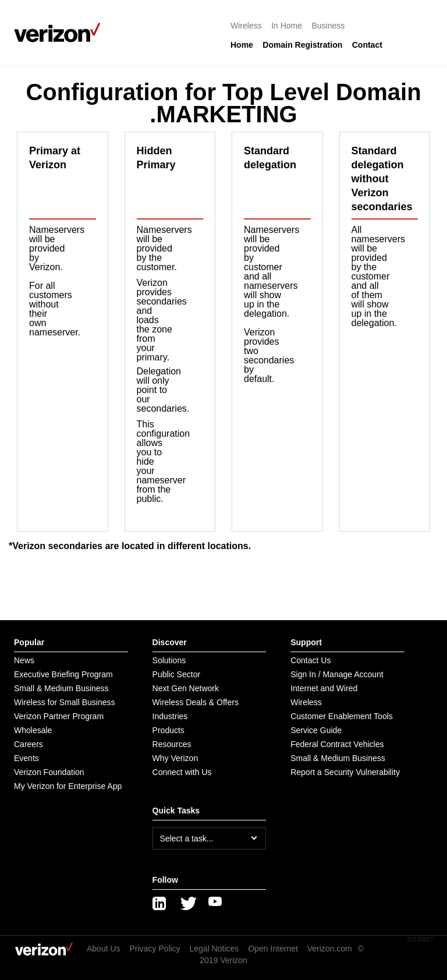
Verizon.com (330, 949)
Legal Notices (214, 949)
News (24, 660)
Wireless (246, 26)
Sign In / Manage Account (337, 674)
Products (168, 730)
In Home (287, 26)
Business (329, 26)
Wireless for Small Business (65, 702)
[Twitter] (187, 904)
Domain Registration (302, 45)
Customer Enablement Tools (342, 716)
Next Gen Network (186, 688)
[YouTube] (215, 904)
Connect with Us (182, 772)
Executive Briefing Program (63, 674)
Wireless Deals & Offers (196, 702)
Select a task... (187, 839)
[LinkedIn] (159, 904)
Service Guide (316, 730)
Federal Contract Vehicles (337, 744)
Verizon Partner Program (59, 716)
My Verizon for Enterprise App (68, 786)
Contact (367, 45)
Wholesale (33, 730)
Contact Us (311, 660)
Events (26, 758)
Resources (172, 744)
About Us (104, 949)
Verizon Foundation (49, 772)
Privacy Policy (155, 949)
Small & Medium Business (61, 688)
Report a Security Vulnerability (345, 772)
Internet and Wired (324, 688)
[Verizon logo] (61, 33)
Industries (170, 716)
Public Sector (176, 674)
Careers (29, 744)
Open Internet (273, 949)
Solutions (169, 660)
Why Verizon (175, 758)
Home (242, 45)
